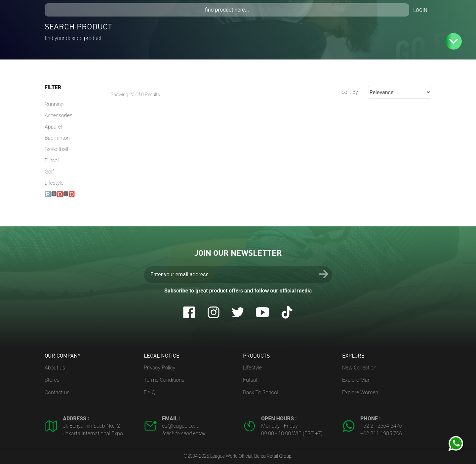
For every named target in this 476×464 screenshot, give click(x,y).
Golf (49, 172)
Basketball (56, 149)
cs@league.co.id (181, 426)
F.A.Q (150, 392)
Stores (52, 380)
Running (54, 104)
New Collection (359, 368)
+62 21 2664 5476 (381, 426)
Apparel (53, 127)
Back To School (261, 392)
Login (420, 10)
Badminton (57, 138)
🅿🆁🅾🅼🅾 (60, 194)
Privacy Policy (159, 368)
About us (55, 368)
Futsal (52, 160)
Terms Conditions (164, 380)
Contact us (57, 392)
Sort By (349, 92)
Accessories (59, 116)
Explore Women (360, 392)
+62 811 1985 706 (381, 433)
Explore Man (356, 380)
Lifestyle (54, 183)
